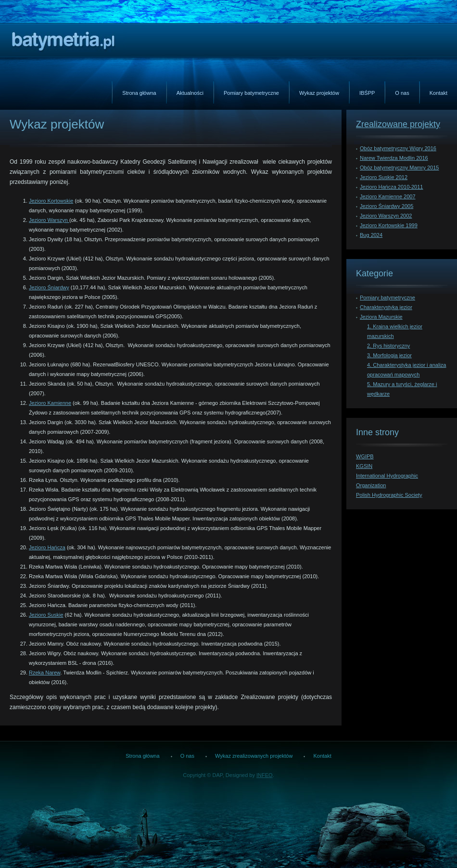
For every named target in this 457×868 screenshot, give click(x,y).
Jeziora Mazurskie (381, 317)
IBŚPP (367, 93)
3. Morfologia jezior (389, 355)
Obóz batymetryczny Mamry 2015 (399, 168)
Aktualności (190, 93)
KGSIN (364, 466)
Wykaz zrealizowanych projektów (254, 756)
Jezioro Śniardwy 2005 (387, 206)
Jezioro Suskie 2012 (384, 177)
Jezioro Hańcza (47, 547)
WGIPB (365, 456)
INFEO (265, 775)
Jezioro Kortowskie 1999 (389, 225)
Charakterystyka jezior (386, 307)
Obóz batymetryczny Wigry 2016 (398, 148)
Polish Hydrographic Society (389, 495)
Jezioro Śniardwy (49, 287)
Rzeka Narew (44, 673)
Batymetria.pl (64, 42)
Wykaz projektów (319, 93)
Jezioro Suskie (46, 615)
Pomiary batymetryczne (251, 93)
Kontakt (438, 93)
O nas (402, 93)
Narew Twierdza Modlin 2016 (394, 158)
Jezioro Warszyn (49, 220)
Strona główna (139, 93)
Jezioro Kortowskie (51, 201)
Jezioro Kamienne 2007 (388, 196)
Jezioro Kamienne (50, 403)
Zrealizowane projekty (398, 124)
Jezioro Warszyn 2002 (386, 216)
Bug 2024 (371, 235)
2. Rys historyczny (388, 346)
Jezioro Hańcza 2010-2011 (391, 187)
